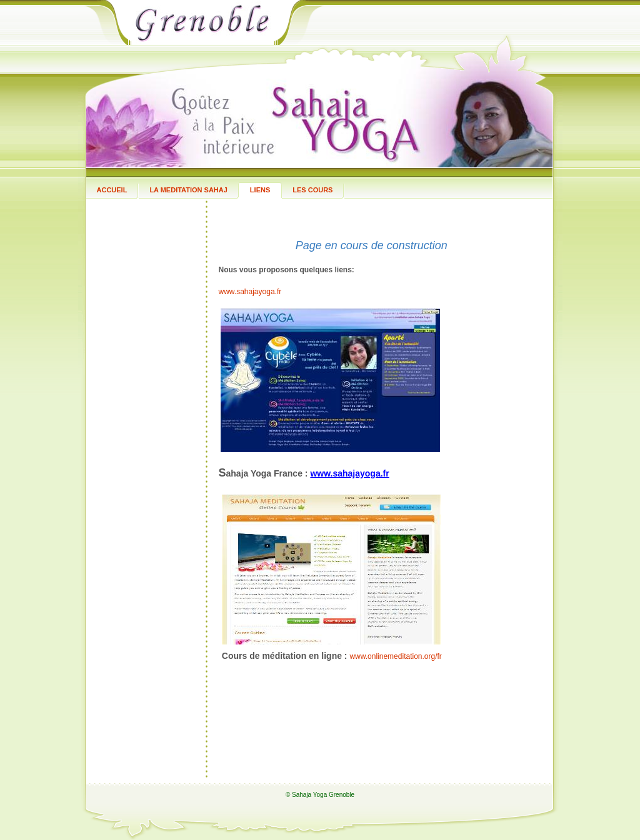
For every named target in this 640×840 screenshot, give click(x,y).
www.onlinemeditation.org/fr (395, 656)
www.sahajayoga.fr (250, 292)
